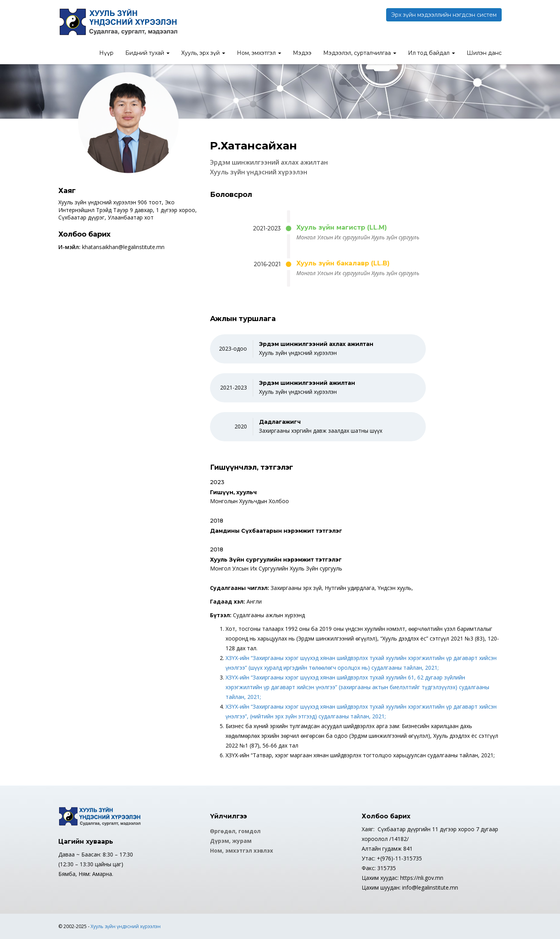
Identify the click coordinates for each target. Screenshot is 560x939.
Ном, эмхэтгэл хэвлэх (241, 850)
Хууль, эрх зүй (203, 53)
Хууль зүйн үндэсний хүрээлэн (126, 926)
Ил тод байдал (431, 53)
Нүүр (106, 53)
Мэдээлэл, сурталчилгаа (360, 53)
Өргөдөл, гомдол (235, 831)
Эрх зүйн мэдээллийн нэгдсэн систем (444, 15)
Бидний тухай (147, 53)
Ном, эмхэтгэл (259, 53)
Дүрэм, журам (231, 841)
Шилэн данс (484, 53)
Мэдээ (302, 53)
